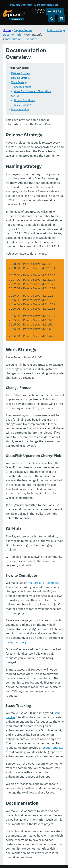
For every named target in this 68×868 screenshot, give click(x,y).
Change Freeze (23, 87)
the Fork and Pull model (43, 583)
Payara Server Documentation (17, 32)
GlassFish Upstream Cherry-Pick (33, 91)
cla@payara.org (16, 642)
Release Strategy (21, 73)
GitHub (15, 96)
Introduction (13, 39)
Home (7, 30)
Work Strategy (19, 82)
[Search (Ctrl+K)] (51, 19)
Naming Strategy (21, 78)
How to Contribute (25, 100)
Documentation (20, 109)
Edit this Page (56, 30)
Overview (31, 39)
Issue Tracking (22, 105)
